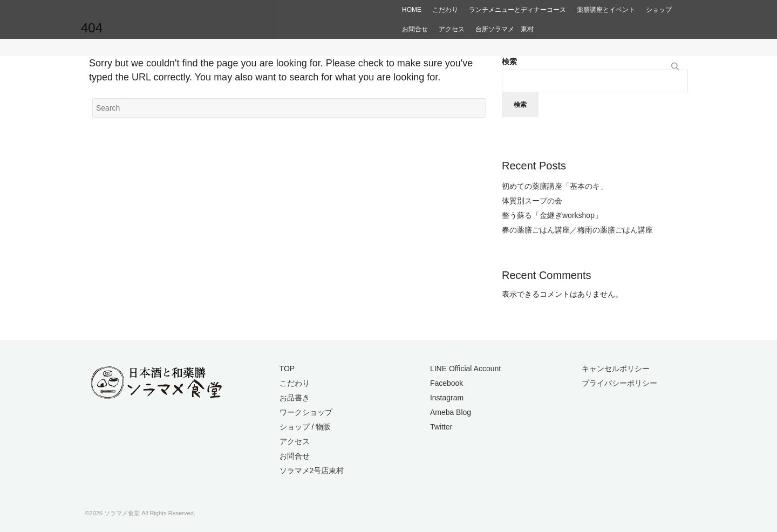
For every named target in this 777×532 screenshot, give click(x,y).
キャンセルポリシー (616, 369)
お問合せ (295, 456)
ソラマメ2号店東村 (312, 470)
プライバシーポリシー (619, 383)
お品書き (295, 398)
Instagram (447, 398)
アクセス (295, 441)
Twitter (441, 427)
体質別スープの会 (532, 201)
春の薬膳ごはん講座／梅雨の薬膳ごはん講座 (577, 230)
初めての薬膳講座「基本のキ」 (555, 186)
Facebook (447, 383)
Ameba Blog (451, 412)
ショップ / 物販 (305, 427)
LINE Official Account (465, 369)
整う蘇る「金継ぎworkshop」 (552, 215)
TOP (287, 369)
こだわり (295, 383)
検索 (509, 62)
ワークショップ (306, 412)
